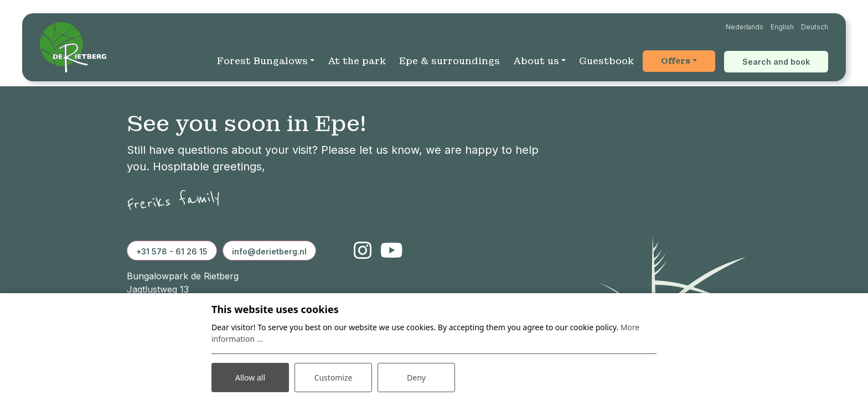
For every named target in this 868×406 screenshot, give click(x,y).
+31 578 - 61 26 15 (172, 251)
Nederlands (745, 27)
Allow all (250, 378)
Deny (416, 378)
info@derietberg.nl (269, 251)
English (782, 27)
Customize (334, 378)
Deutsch (815, 27)
